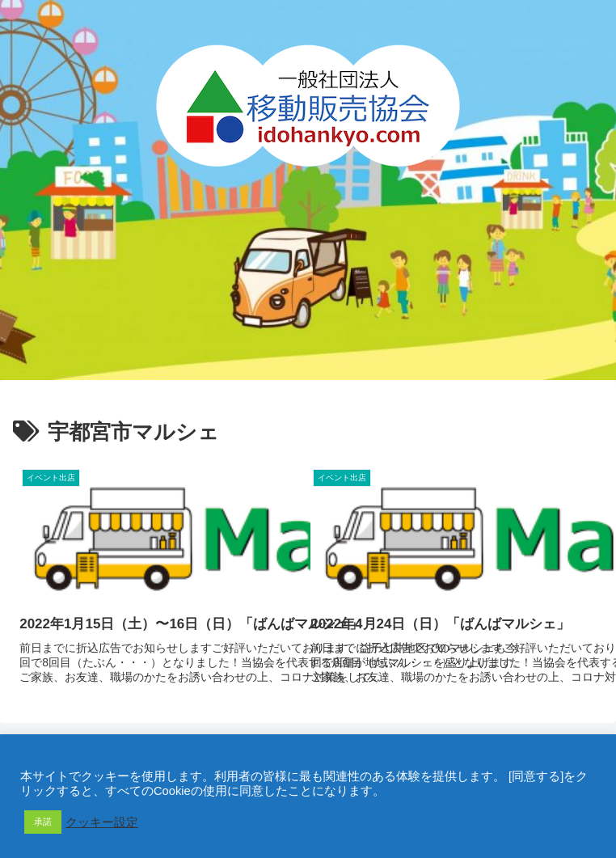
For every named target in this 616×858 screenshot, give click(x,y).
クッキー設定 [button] (102, 822)
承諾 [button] (43, 822)
